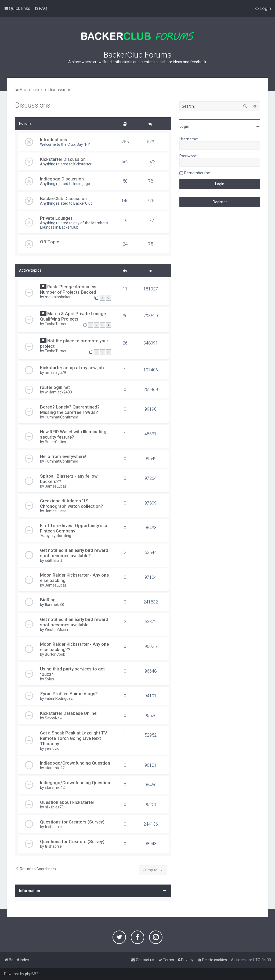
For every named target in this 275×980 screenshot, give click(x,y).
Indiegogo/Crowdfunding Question (75, 763)
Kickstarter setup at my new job (72, 368)
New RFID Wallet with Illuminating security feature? (73, 434)
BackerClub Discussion (63, 198)
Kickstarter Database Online (68, 713)
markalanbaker (58, 297)
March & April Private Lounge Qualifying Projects (73, 316)
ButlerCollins (55, 442)
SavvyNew (54, 718)
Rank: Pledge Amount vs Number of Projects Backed (68, 289)
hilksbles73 (54, 807)
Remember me (197, 173)
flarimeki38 (54, 605)
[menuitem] (41, 8)
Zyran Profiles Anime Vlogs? (69, 694)
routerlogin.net (55, 387)
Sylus (49, 679)
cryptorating (61, 536)
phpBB (31, 974)
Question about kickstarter (67, 802)
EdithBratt (53, 560)
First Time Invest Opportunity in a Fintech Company (74, 528)
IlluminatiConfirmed (61, 417)
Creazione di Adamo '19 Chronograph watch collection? (72, 503)
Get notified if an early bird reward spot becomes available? (74, 553)
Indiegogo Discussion (62, 179)
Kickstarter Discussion (63, 159)
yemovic (52, 748)
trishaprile (53, 827)
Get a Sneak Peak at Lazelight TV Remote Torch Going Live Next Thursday (74, 738)
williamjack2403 (58, 392)
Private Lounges (56, 218)
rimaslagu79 (55, 372)
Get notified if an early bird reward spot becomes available (74, 622)
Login (184, 126)
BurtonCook (55, 654)
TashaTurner (56, 324)
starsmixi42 (55, 768)
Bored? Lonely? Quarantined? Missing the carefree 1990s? (70, 410)
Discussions (33, 105)
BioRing (48, 600)
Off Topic (50, 242)
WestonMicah (56, 630)
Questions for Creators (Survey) (72, 822)
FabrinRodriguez (59, 698)
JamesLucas (56, 486)
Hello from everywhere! (63, 456)
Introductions (54, 140)
